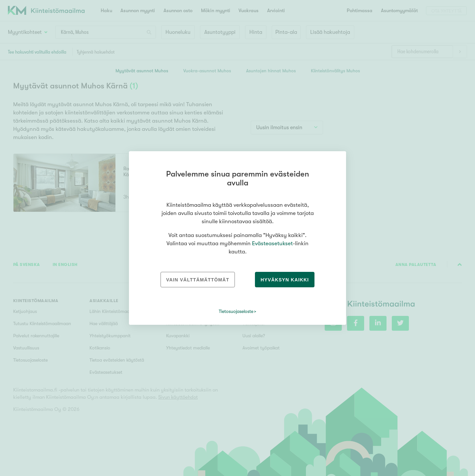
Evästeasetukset (272, 243)
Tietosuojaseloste (236, 311)
